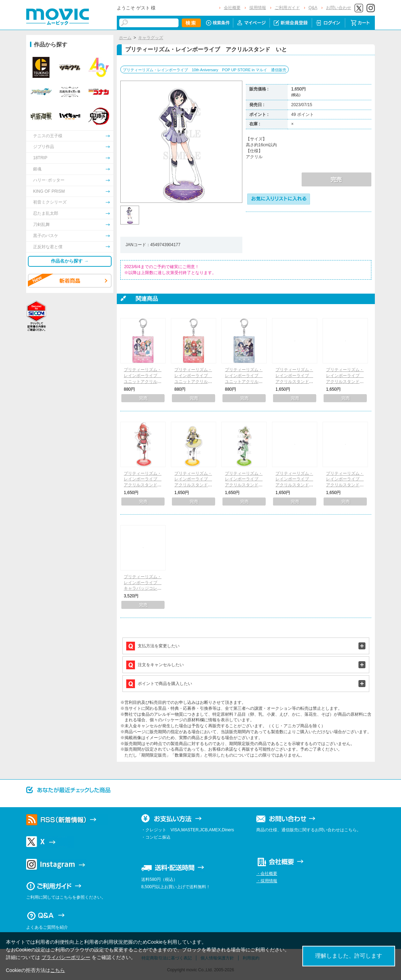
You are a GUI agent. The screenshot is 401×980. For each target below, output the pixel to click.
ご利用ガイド (287, 8)
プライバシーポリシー (66, 957)
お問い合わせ (339, 8)
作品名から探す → (70, 261)
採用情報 (258, 8)
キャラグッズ (151, 38)
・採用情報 (267, 881)
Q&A (313, 8)
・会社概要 (267, 874)
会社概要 (232, 8)
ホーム (125, 38)
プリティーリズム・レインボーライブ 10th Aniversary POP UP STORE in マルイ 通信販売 (205, 70)
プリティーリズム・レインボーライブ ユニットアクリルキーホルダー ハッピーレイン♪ (143, 381)
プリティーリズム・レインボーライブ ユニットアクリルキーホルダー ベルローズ (193, 381)
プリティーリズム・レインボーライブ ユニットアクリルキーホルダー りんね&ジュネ (244, 381)
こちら (58, 970)
